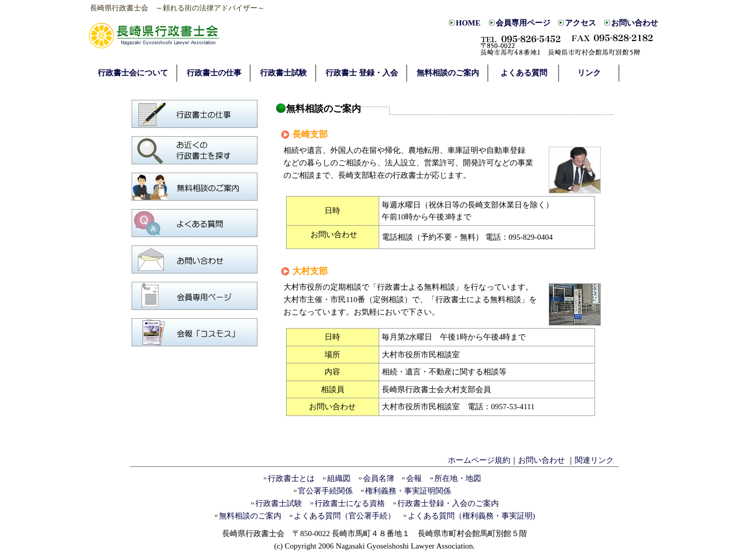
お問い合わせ (635, 23)
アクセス (580, 23)
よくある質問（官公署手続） (345, 516)
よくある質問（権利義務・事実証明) (472, 516)
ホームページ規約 (479, 460)
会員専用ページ (523, 23)
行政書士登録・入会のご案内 (448, 503)
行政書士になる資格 (350, 503)
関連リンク (594, 460)
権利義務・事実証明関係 (408, 491)
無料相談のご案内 (250, 516)
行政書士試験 (279, 503)
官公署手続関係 (325, 491)
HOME (468, 23)
